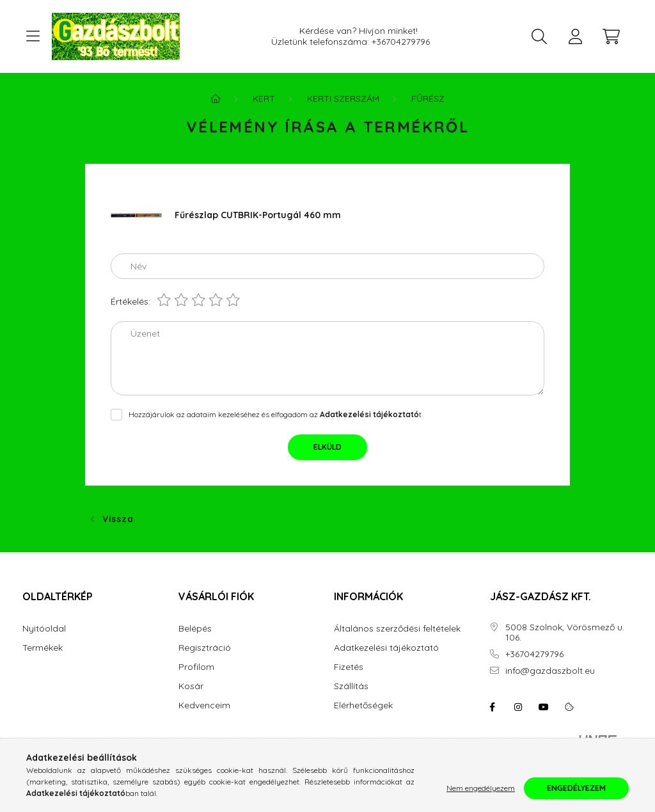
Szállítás (351, 686)
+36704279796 (401, 42)
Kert (264, 99)
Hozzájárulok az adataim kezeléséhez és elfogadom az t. (276, 414)
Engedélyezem (576, 788)
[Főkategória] (216, 99)
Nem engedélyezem (481, 788)
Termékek (43, 648)
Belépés (195, 629)
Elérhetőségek (363, 705)
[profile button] (575, 36)
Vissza (118, 519)
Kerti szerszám (343, 99)
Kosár (191, 686)
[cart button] (611, 36)
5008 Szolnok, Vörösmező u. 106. (565, 633)
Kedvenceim (204, 705)
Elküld (327, 447)
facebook (493, 707)
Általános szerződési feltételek (397, 629)
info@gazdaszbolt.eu (550, 671)
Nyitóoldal (44, 629)
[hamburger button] (33, 36)
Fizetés (349, 667)
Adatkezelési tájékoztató (386, 648)
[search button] (539, 36)
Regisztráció (205, 648)
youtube (544, 707)
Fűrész (428, 99)
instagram (518, 707)
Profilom (196, 667)
